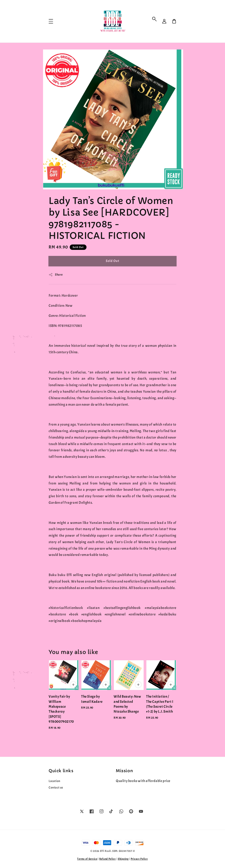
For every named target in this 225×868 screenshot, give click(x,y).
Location (54, 781)
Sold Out (112, 261)
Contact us (56, 788)
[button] (154, 19)
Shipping (123, 859)
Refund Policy (108, 859)
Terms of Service (87, 859)
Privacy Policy (139, 859)
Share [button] (56, 275)
